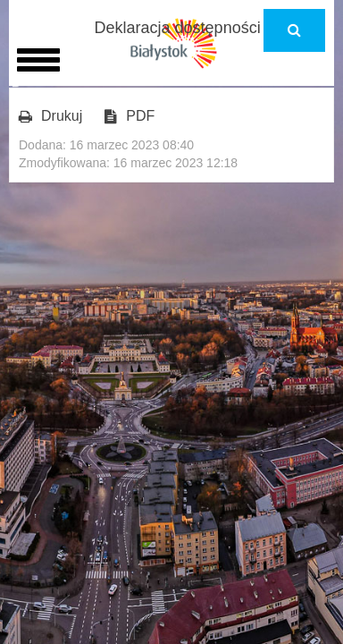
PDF (130, 117)
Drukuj (50, 117)
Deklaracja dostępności (178, 28)
